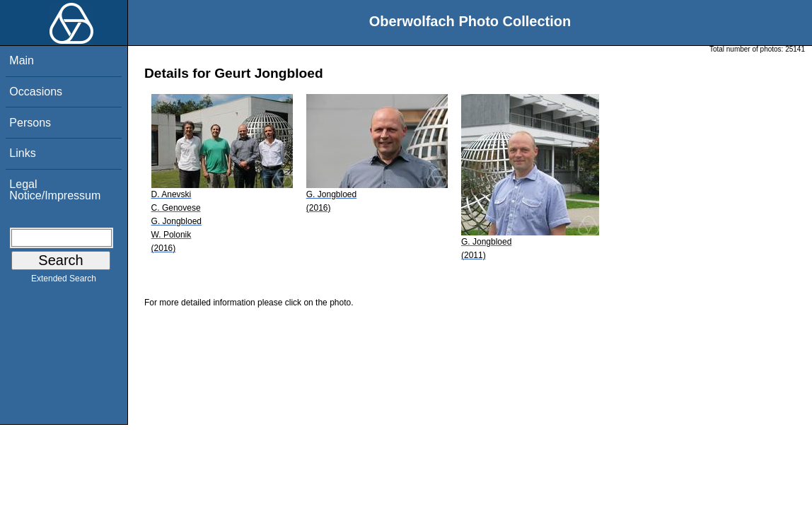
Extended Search (64, 281)
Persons (30, 123)
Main (22, 60)
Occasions (36, 92)
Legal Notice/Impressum (55, 190)
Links (22, 153)
